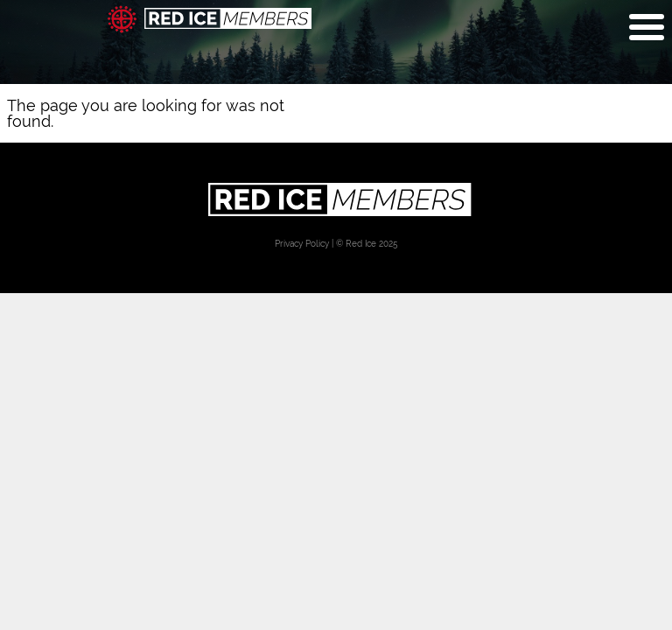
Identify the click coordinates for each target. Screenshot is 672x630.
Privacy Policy (302, 243)
